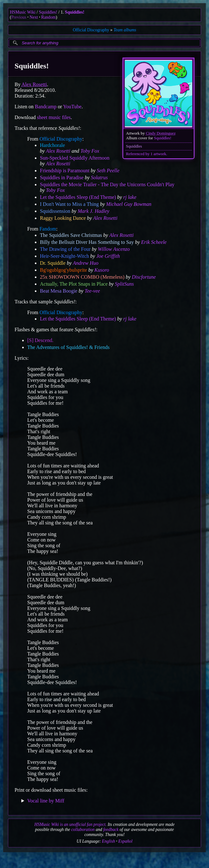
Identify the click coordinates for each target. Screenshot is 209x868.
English (109, 841)
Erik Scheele (154, 242)
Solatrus (99, 177)
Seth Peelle (108, 171)
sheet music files (54, 117)
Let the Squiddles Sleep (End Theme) (78, 197)
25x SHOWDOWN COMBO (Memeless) (82, 277)
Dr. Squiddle (53, 263)
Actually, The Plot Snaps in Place (74, 284)
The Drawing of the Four (65, 249)
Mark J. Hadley (93, 211)
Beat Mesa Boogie (59, 291)
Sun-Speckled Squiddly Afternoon (75, 158)
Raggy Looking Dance (63, 218)
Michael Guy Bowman (129, 204)
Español (126, 841)
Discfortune (144, 277)
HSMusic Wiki (23, 12)
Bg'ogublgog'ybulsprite (63, 270)
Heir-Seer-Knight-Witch (64, 256)
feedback (111, 830)
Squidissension (55, 211)
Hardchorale (52, 145)
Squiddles (134, 146)
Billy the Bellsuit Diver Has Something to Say (87, 242)
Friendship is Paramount (65, 171)
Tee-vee (92, 291)
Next (34, 17)
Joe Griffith (108, 256)
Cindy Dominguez (161, 133)
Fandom (48, 229)
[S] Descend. (40, 340)
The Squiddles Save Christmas (71, 235)
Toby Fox (90, 151)
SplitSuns (124, 284)
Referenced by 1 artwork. (147, 154)
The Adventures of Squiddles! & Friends (68, 347)
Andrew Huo (86, 263)
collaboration (83, 830)
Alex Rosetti (34, 84)
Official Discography (91, 30)
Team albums (125, 30)
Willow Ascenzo (114, 249)
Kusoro (102, 270)
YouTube (72, 107)
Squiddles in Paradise (62, 177)
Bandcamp (46, 107)
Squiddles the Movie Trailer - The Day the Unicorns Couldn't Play (107, 184)
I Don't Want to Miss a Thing (69, 204)
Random (48, 17)
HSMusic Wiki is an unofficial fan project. (71, 824)
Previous (19, 17)
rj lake (130, 197)
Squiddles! (48, 12)
